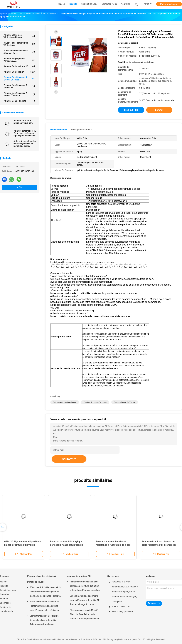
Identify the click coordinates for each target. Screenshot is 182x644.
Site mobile (5, 603)
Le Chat (19, 187)
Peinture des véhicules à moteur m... (19, 86)
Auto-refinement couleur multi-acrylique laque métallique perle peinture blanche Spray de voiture (25, 144)
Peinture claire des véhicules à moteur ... (19, 36)
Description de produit (82, 130)
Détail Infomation (59, 130)
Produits (4, 586)
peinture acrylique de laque (95, 402)
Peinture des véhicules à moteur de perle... (19, 78)
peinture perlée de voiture (125, 402)
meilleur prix (131, 110)
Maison (3, 582)
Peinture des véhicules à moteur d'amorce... (19, 94)
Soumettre (69, 459)
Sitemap (4, 599)
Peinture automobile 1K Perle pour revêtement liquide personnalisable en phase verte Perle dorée (25, 133)
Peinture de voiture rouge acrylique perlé (23, 122)
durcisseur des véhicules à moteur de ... (19, 52)
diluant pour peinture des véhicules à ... (19, 44)
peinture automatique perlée (65, 402)
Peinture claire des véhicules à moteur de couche (42, 579)
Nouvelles (5, 594)
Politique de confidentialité (7, 609)
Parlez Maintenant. (169, 4)
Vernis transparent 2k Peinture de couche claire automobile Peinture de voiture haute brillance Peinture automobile (44, 621)
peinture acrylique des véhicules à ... (19, 60)
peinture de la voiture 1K (19, 66)
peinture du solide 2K (19, 72)
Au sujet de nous (8, 590)
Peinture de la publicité (19, 101)
